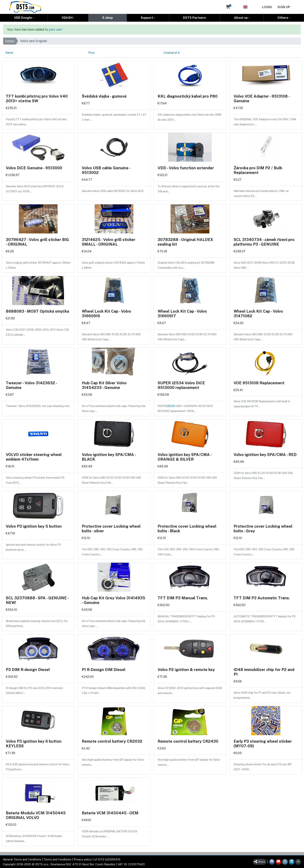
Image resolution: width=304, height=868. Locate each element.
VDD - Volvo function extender (186, 168)
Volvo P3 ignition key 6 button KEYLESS (34, 743)
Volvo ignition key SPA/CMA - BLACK (109, 457)
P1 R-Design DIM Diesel (104, 669)
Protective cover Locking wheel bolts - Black (187, 528)
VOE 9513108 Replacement (259, 383)
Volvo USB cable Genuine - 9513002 (106, 170)
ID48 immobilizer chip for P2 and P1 (264, 672)
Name (9, 52)
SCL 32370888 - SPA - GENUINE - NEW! (37, 600)
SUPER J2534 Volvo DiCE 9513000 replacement (181, 385)
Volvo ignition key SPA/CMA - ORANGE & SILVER (185, 457)
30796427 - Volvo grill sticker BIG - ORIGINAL (37, 242)
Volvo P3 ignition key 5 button (34, 526)
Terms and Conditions (57, 859)
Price (92, 52)
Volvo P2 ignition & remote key (186, 669)
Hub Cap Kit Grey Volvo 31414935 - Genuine (114, 600)
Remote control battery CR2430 (188, 741)
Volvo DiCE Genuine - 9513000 (34, 168)
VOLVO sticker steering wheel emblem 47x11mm (34, 457)
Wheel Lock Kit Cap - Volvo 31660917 (182, 313)
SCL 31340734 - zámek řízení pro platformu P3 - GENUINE (264, 242)
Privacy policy (83, 859)
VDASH (67, 18)
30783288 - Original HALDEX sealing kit (185, 242)
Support (147, 18)
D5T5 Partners (194, 18)
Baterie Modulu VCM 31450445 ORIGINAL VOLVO (36, 815)
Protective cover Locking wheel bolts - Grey (263, 528)
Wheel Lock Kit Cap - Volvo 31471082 (258, 313)
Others (283, 18)
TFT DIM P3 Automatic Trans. (262, 598)
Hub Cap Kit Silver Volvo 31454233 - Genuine (104, 385)
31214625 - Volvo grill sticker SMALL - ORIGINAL (109, 242)
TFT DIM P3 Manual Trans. (183, 598)
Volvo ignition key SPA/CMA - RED (265, 454)
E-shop (108, 18)
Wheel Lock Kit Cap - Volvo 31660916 (106, 313)
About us (241, 18)
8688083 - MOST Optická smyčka (37, 311)
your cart (56, 29)
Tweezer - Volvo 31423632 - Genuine (31, 385)
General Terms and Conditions (22, 859)
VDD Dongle (23, 18)
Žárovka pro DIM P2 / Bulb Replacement (258, 170)
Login (267, 7)
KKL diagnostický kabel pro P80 (188, 96)
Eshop (10, 41)
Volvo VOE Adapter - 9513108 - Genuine (262, 98)
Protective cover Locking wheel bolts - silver (111, 528)
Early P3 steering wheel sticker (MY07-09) (263, 743)
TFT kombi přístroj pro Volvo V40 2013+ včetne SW (37, 98)
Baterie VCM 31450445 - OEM (110, 813)
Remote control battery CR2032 (112, 741)
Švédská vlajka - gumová (104, 96)
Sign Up (284, 7)
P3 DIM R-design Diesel (28, 669)
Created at (172, 52)
